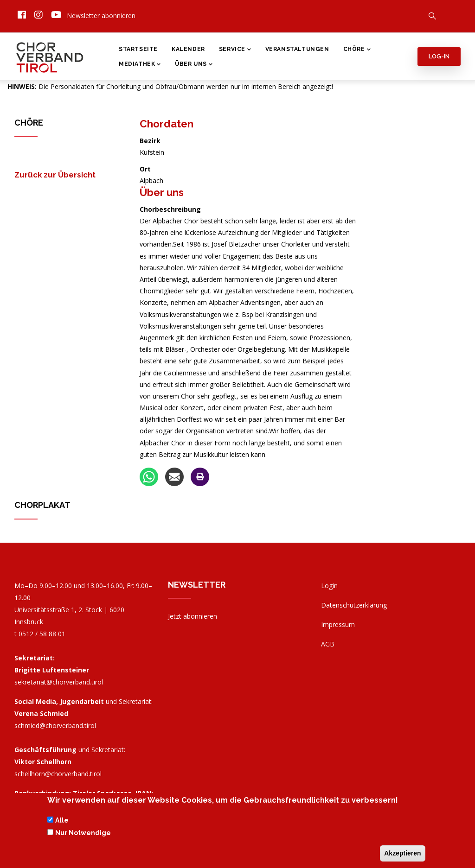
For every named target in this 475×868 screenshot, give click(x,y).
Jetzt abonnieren (193, 616)
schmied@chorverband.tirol (55, 725)
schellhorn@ (58, 774)
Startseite (138, 49)
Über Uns (194, 65)
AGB (328, 644)
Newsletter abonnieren (101, 16)
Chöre (357, 50)
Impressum (338, 624)
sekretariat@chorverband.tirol (59, 682)
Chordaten (167, 124)
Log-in (439, 56)
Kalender (188, 49)
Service (235, 50)
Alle (62, 823)
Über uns (162, 192)
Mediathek (140, 65)
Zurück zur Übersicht (55, 175)
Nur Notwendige (83, 835)
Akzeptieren (402, 855)
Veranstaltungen (297, 49)
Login (329, 586)
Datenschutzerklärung (354, 605)
